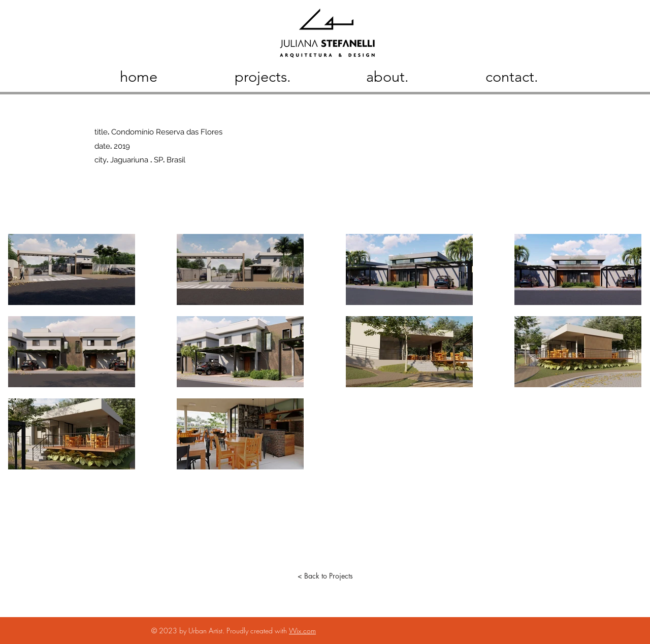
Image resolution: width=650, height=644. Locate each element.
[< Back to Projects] (325, 576)
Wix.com (302, 631)
